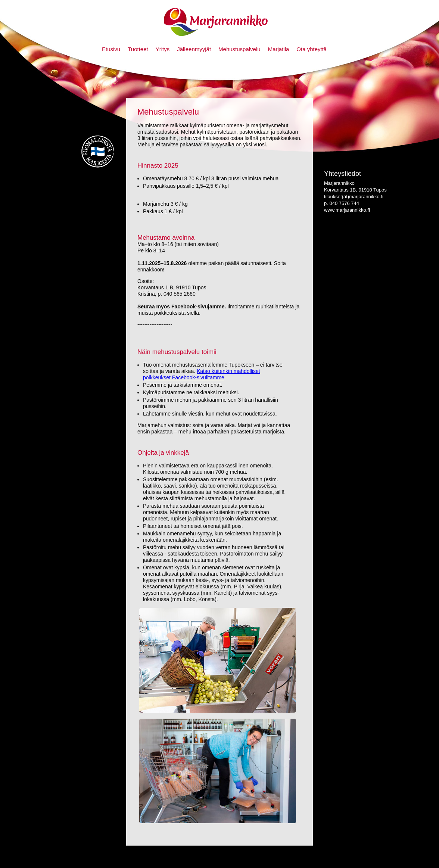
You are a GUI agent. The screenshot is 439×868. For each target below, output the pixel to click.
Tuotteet (138, 49)
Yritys (163, 49)
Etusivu (111, 49)
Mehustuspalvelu (239, 49)
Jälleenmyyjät (194, 49)
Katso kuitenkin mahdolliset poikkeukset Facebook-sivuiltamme (202, 374)
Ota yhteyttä (312, 49)
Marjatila (279, 49)
